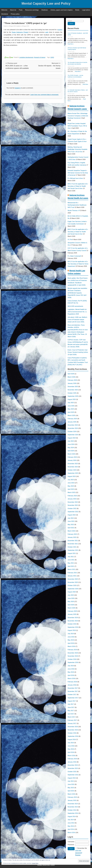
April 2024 (71, 451)
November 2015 (73, 768)
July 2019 (71, 634)
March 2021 (71, 569)
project (60, 30)
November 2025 (73, 390)
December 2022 (73, 502)
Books (77, 10)
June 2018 (71, 669)
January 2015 (72, 800)
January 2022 (72, 537)
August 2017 (72, 701)
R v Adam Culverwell (74, 256)
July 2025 (71, 403)
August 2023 (72, 476)
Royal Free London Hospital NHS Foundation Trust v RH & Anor (77, 126)
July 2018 (71, 666)
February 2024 (72, 457)
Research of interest (40, 57)
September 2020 (73, 589)
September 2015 (73, 775)
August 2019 (72, 630)
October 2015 (72, 772)
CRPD (52, 57)
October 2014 (72, 810)
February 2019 (72, 650)
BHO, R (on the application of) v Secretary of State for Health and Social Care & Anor (78, 186)
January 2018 (72, 685)
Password (71, 845)
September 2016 (73, 736)
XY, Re (70, 240)
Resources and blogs (32, 10)
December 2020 (73, 579)
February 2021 (72, 573)
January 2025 (72, 422)
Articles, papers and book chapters (62, 10)
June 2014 (71, 823)
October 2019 (72, 624)
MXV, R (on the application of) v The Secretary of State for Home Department (78, 264)
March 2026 (71, 377)
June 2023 (71, 483)
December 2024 (73, 425)
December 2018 (73, 653)
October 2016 (72, 733)
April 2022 (71, 528)
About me (13, 10)
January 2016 (72, 762)
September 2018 (73, 662)
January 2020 (72, 614)
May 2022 (71, 525)
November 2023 (73, 467)
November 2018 (73, 656)
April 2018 (71, 675)
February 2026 (72, 380)
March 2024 (71, 454)
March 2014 (71, 833)
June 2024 (71, 444)
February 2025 (72, 419)
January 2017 (72, 723)
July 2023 (71, 480)
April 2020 (71, 605)
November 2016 (73, 730)
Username (71, 842)
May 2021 (71, 563)
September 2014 (73, 813)
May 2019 (71, 640)
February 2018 (72, 682)
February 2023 (72, 496)
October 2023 (72, 470)
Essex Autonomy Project (20, 32)
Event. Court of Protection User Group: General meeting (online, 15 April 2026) (78, 352)
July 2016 (71, 743)
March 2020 (71, 608)
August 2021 (72, 553)
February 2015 (72, 797)
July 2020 (71, 595)
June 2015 (71, 784)
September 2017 (73, 698)
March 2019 (71, 646)
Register (78, 855)
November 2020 (73, 582)
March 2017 (71, 717)
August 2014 (72, 816)
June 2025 (71, 406)
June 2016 (71, 746)
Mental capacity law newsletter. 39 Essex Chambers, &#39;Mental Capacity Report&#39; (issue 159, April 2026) (78, 293)
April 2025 (71, 412)
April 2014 (71, 829)
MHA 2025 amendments (75, 306)
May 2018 (71, 672)
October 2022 (72, 508)
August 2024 (72, 438)
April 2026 (71, 374)
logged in (18, 88)
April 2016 (71, 752)
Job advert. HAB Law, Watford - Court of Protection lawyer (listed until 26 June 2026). (78, 320)
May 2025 (71, 409)
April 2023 (71, 489)
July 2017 (71, 704)
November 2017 (73, 691)
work (47, 32)
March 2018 (71, 678)
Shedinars (45, 10)
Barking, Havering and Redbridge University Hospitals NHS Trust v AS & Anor (77, 149)
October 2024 (72, 432)
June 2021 (71, 560)
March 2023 (71, 492)
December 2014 (73, 804)
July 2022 (71, 518)
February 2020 (72, 611)
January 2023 (72, 499)
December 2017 (73, 688)
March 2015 (71, 794)
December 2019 (73, 618)
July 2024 (71, 441)
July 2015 (71, 781)
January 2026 (72, 383)
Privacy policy (15, 14)
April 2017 (71, 714)
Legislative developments (26, 57)
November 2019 (73, 621)
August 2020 (72, 592)
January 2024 (72, 460)
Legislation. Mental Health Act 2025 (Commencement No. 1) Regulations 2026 (77, 312)
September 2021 (73, 550)
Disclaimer (5, 14)
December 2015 (73, 765)
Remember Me (82, 848)
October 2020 (72, 585)
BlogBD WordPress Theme (46, 865)
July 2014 (71, 820)
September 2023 (73, 473)
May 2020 (71, 602)
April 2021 (71, 566)
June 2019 (71, 637)
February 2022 (72, 534)
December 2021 (73, 541)
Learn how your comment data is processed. (45, 95)
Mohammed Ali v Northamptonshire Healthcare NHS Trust (77, 205)
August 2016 (72, 740)
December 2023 (73, 464)
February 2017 (72, 720)
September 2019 (73, 627)
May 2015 (71, 788)
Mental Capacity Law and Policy (46, 3)
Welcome (4, 10)
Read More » (71, 44)
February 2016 (72, 759)
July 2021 (71, 557)
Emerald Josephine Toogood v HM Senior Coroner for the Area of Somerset (78, 173)
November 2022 (73, 505)
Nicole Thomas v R (74, 211)
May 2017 (71, 711)
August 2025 (72, 399)
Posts (21, 10)
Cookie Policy (35, 863)
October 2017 (72, 695)
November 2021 (73, 544)
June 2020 (71, 598)
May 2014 (71, 826)
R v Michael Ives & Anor (75, 178)
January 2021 (72, 576)
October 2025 (72, 393)
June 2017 (71, 707)
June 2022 (71, 521)
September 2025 (73, 396)
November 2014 (73, 807)
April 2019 (71, 643)
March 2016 (71, 756)
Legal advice (86, 10)
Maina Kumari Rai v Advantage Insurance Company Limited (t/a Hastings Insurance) (78, 116)
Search (71, 24)
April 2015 (71, 791)
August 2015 (72, 778)
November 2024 (73, 428)
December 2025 (73, 387)
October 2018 (72, 659)
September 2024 (73, 435)
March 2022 (71, 531)
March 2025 (71, 415)
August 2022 (72, 515)
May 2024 (71, 448)
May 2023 (71, 486)
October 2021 (72, 547)
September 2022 (73, 512)
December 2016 (73, 727)
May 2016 (71, 749)
